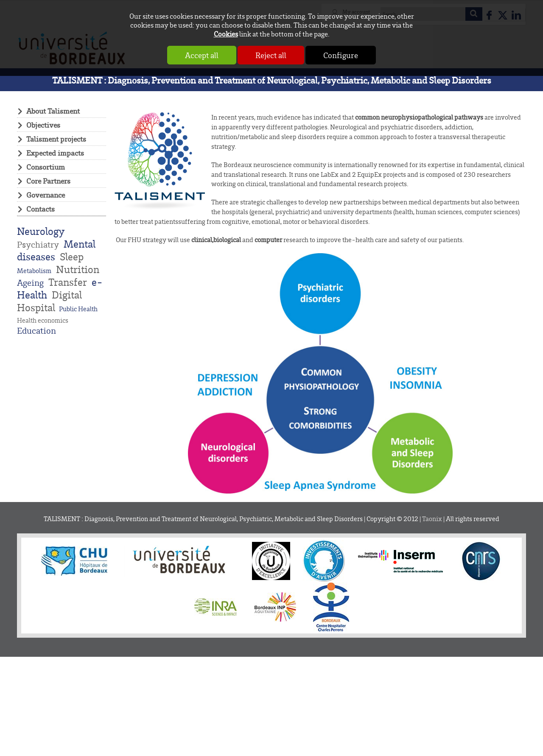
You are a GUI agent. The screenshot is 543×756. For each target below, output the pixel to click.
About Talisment (53, 111)
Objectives (43, 125)
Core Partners (48, 181)
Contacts (41, 209)
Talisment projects (56, 139)
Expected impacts (55, 153)
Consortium (46, 167)
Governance (46, 195)
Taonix (432, 519)
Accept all (202, 55)
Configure (341, 55)
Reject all (271, 55)
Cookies (226, 34)
